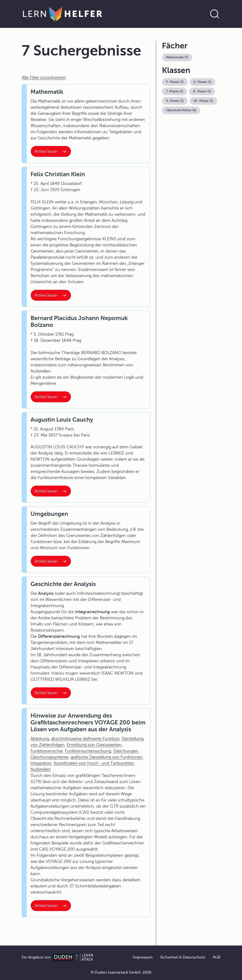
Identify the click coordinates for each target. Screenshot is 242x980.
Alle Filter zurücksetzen (44, 77)
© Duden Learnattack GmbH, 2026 (121, 972)
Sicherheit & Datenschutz (183, 957)
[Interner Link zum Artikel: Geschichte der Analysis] (51, 693)
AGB (216, 957)
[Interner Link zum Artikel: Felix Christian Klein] (51, 295)
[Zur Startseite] (63, 14)
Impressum (143, 957)
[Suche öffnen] (215, 14)
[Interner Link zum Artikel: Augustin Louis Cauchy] (51, 491)
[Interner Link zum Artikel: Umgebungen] (51, 561)
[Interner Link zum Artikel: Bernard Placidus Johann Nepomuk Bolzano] (51, 397)
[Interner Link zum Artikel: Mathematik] (51, 151)
